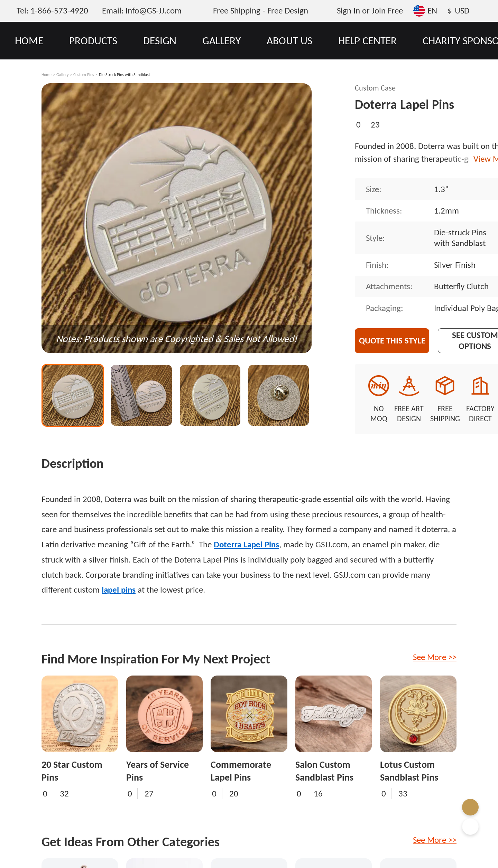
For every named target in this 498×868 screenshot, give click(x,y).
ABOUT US (289, 40)
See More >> (435, 657)
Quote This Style (392, 341)
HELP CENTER (367, 40)
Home (47, 75)
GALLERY (222, 40)
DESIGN (160, 40)
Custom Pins (84, 75)
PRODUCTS (93, 40)
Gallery (62, 75)
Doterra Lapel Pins (246, 544)
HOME (29, 40)
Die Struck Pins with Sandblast (124, 75)
